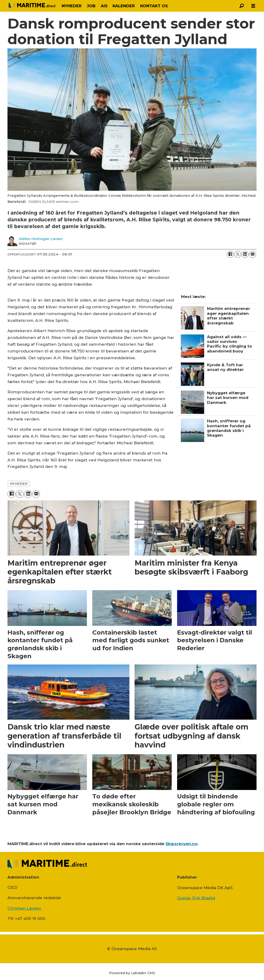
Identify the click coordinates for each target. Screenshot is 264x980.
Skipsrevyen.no (182, 844)
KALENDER (124, 6)
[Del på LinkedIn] (245, 254)
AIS (104, 6)
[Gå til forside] (32, 6)
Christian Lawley (24, 908)
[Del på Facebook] (230, 254)
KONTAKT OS (154, 6)
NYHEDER (72, 6)
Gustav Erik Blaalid (196, 898)
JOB (91, 6)
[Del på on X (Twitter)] (238, 254)
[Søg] (242, 6)
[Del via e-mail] (253, 254)
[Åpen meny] (253, 6)
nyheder (19, 484)
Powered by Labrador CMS (132, 973)
